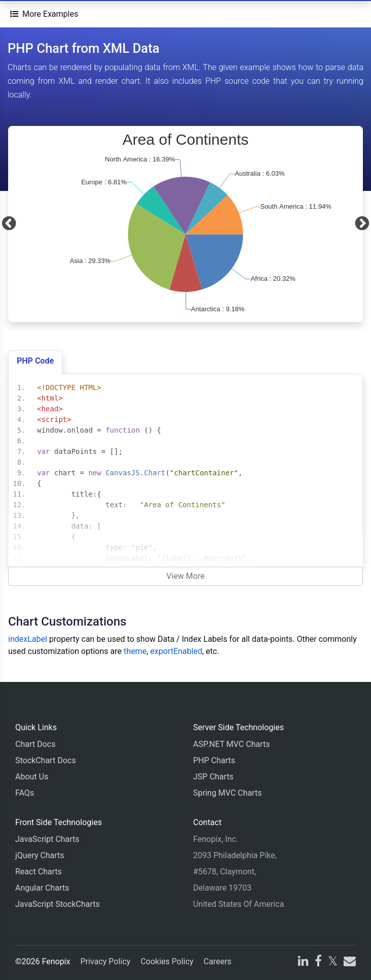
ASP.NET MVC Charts (232, 744)
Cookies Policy (167, 961)
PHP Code (35, 361)
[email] (349, 962)
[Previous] (9, 224)
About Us (32, 777)
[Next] (362, 224)
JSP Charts (214, 777)
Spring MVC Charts (228, 793)
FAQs (25, 793)
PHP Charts (214, 760)
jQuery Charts (40, 855)
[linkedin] (303, 962)
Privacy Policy (105, 961)
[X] (333, 962)
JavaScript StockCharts (58, 904)
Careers (217, 961)
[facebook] (318, 962)
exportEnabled (176, 651)
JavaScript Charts (47, 839)
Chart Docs (35, 744)
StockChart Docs (45, 760)
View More (185, 576)
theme (135, 651)
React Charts (39, 872)
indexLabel (28, 639)
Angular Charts (42, 888)
